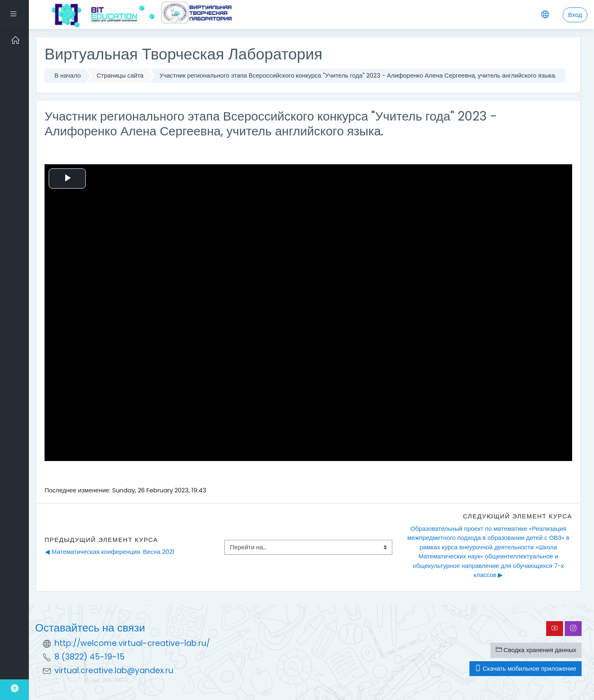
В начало (68, 75)
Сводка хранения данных (536, 650)
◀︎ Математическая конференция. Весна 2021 (110, 552)
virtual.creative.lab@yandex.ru (114, 670)
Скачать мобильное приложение (526, 668)
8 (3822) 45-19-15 (90, 657)
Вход (575, 15)
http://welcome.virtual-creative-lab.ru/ (132, 643)
